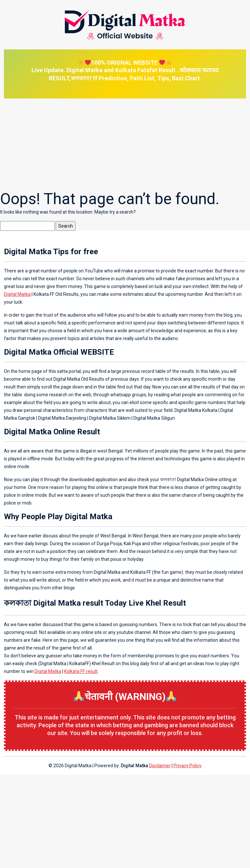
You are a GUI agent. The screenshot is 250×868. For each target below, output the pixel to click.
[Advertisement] (125, 144)
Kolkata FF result (81, 671)
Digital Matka (17, 294)
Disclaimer (160, 766)
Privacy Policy (187, 766)
